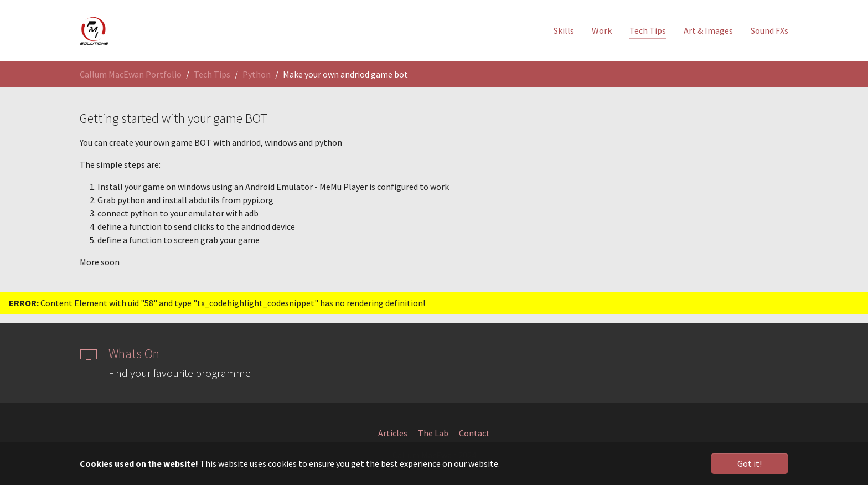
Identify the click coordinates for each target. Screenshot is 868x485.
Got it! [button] (750, 463)
